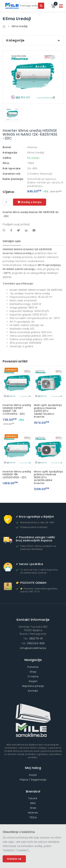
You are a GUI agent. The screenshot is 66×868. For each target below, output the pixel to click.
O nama (33, 676)
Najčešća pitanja (33, 686)
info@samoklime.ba (33, 648)
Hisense (32, 147)
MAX (33, 803)
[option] (33, 77)
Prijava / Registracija (33, 780)
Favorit (33, 798)
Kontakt (33, 691)
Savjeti (33, 681)
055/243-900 (36, 643)
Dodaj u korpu (30, 202)
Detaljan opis (12, 241)
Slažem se (14, 859)
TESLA (33, 817)
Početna (33, 667)
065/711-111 (36, 639)
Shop (33, 672)
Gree (33, 808)
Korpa (33, 775)
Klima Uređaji (36, 153)
